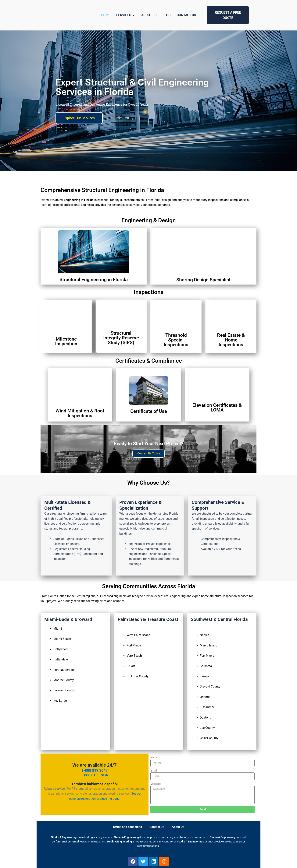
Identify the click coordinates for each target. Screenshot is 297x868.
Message (156, 784)
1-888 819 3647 (95, 770)
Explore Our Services (79, 121)
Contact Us (157, 827)
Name (154, 757)
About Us (178, 827)
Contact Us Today (149, 453)
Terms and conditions (127, 827)
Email (154, 771)
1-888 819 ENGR (95, 775)
